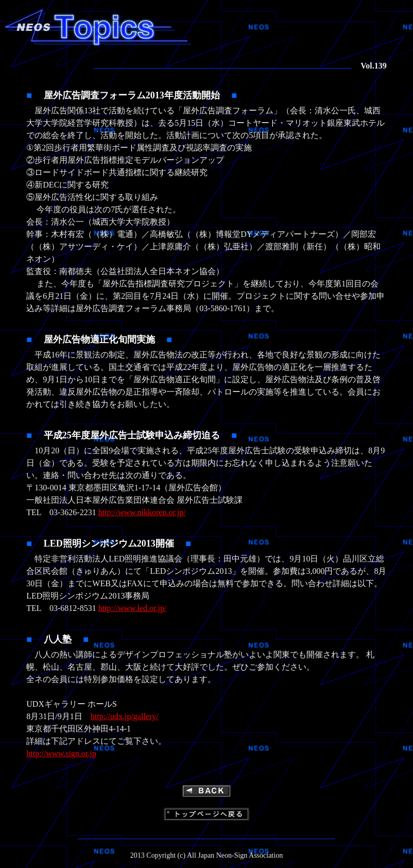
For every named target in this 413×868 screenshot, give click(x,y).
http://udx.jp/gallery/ (125, 716)
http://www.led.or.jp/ (133, 608)
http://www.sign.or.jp (61, 753)
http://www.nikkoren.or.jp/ (142, 512)
